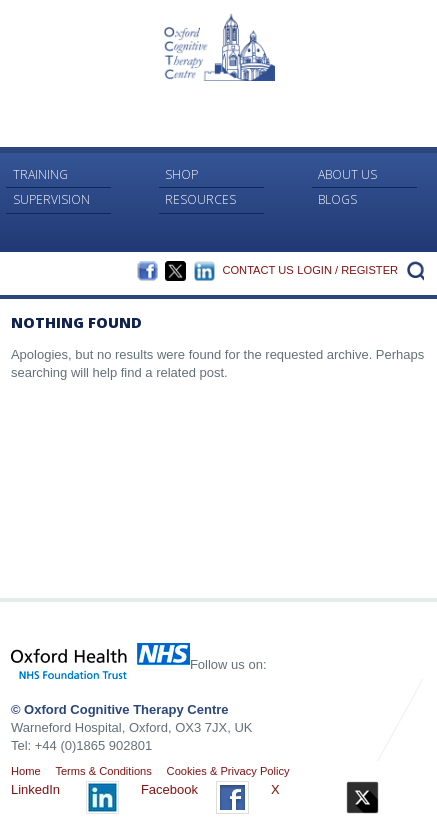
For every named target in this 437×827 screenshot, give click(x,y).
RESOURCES (200, 199)
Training (40, 174)
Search (413, 270)
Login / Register (347, 270)
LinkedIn (204, 270)
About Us (347, 174)
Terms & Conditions (103, 771)
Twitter (175, 270)
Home (26, 771)
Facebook (147, 270)
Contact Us (257, 270)
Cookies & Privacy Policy (228, 771)
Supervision (51, 199)
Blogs (337, 199)
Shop (181, 174)
